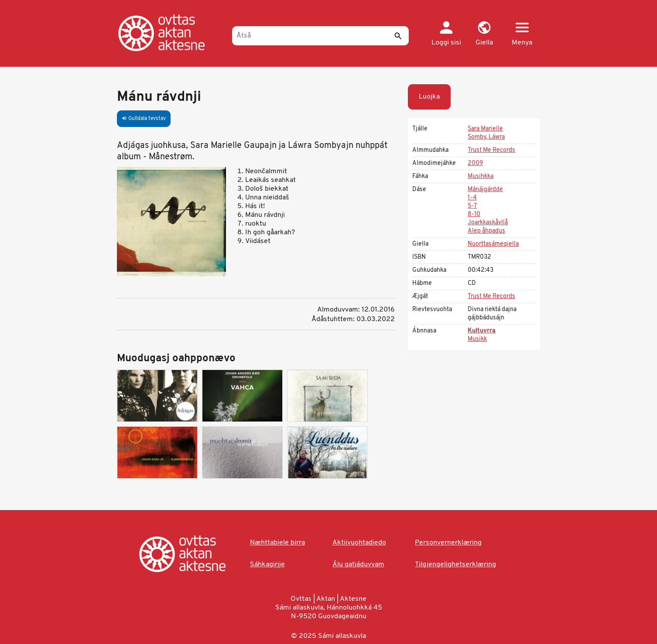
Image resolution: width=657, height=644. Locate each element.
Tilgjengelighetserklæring (455, 565)
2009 (475, 163)
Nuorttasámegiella (493, 244)
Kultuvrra (482, 331)
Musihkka (481, 176)
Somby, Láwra (486, 137)
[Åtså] (320, 36)
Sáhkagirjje (267, 565)
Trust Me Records (491, 150)
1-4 (472, 198)
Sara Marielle (485, 129)
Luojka (429, 97)
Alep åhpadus (486, 231)
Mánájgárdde (485, 190)
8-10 (474, 214)
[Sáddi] (398, 36)
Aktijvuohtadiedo (359, 543)
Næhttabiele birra (277, 543)
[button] (484, 34)
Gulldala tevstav (144, 119)
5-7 (472, 206)
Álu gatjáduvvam (358, 565)
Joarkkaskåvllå (488, 223)
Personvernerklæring (448, 543)
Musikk (477, 339)
